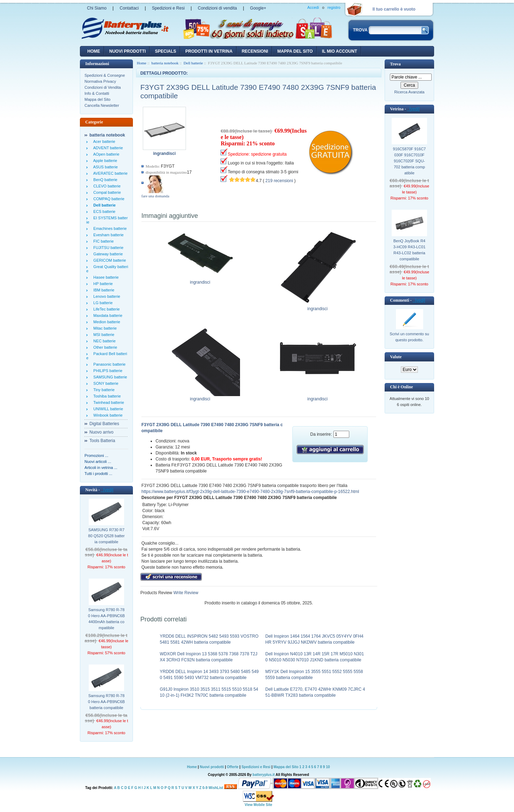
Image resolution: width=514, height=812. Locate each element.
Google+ (258, 8)
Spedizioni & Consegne (105, 75)
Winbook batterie (107, 415)
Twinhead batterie (108, 402)
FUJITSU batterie (107, 248)
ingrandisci (200, 280)
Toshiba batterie (106, 396)
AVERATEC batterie (109, 173)
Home (94, 51)
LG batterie (102, 303)
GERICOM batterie (109, 260)
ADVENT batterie (107, 148)
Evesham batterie (107, 235)
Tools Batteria (102, 441)
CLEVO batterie (106, 186)
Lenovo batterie (106, 296)
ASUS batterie (104, 167)
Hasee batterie (105, 277)
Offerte (233, 767)
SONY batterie (105, 383)
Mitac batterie (104, 328)
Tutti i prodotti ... (98, 474)
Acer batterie (103, 141)
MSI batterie (103, 335)
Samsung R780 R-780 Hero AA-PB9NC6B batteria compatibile (106, 702)
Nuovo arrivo (101, 432)
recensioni (255, 51)
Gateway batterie (107, 254)
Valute (396, 357)
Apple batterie (104, 161)
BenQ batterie (104, 180)
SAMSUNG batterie (109, 377)
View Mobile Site (258, 805)
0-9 (205, 788)
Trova (395, 64)
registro (334, 7)
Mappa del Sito (97, 99)
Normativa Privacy (100, 81)
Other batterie (104, 347)
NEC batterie (103, 341)
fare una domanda (155, 196)
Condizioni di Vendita (103, 87)
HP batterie (102, 284)
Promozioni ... (96, 456)
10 (328, 767)
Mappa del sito (295, 51)
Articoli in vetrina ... (101, 468)
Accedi (313, 7)
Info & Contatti (97, 93)
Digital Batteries (104, 424)
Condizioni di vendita (217, 8)
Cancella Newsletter (102, 105)
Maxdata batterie (107, 315)
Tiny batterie (103, 390)
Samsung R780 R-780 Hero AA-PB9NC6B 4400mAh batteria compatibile (106, 619)
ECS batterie (103, 211)
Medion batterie (106, 322)
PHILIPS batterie (107, 371)
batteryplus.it (264, 775)
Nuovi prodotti (212, 767)
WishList (216, 788)
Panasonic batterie (108, 364)
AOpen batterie (105, 154)
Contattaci (129, 8)
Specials (165, 51)
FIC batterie (103, 241)
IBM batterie (103, 290)
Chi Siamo (97, 8)
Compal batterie (106, 192)
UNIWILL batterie (107, 409)
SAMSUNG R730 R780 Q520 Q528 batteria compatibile (106, 536)
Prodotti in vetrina (209, 51)
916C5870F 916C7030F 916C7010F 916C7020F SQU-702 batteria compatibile (410, 161)
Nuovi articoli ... (98, 462)
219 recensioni (279, 181)
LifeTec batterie (106, 309)
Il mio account (340, 51)
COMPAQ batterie (108, 199)
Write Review (185, 593)
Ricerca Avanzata (409, 92)
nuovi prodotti (127, 51)
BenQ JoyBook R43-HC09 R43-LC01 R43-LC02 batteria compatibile (409, 250)
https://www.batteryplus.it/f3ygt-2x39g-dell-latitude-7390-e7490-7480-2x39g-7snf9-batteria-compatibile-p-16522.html (250, 492)
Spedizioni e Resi (168, 8)
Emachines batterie (109, 228)
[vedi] (107, 490)
